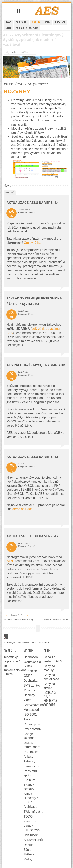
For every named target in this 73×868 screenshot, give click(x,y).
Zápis (27, 850)
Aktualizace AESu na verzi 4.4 (32, 203)
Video (28, 700)
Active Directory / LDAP (31, 798)
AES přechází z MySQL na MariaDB (36, 365)
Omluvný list (32, 243)
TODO (28, 816)
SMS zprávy (28, 620)
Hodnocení (31, 657)
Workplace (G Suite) (33, 664)
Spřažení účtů (33, 840)
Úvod (8, 22)
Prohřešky (31, 752)
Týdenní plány (33, 812)
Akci (10, 561)
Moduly (36, 22)
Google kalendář (29, 736)
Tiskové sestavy (29, 787)
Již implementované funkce (14, 670)
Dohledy (66, 620)
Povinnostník (33, 729)
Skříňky (29, 854)
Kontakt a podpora (27, 28)
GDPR (28, 676)
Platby (28, 859)
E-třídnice (30, 671)
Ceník (47, 22)
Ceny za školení (49, 686)
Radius (28, 845)
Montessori (31, 710)
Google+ (6, 637)
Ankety (28, 757)
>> (27, 615)
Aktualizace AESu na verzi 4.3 (32, 457)
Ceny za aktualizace (51, 677)
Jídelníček (31, 835)
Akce (27, 719)
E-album (29, 780)
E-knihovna (31, 766)
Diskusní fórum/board (32, 745)
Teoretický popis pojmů (12, 659)
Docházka (30, 681)
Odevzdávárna (34, 705)
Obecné (10, 193)
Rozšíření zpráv (30, 773)
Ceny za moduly (49, 668)
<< (6, 615)
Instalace (60, 22)
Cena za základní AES (53, 659)
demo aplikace (22, 509)
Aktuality (29, 761)
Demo (9, 28)
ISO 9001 (30, 714)
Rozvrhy (29, 690)
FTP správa (32, 830)
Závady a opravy (30, 823)
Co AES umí (22, 22)
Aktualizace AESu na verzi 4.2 (32, 536)
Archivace (30, 807)
